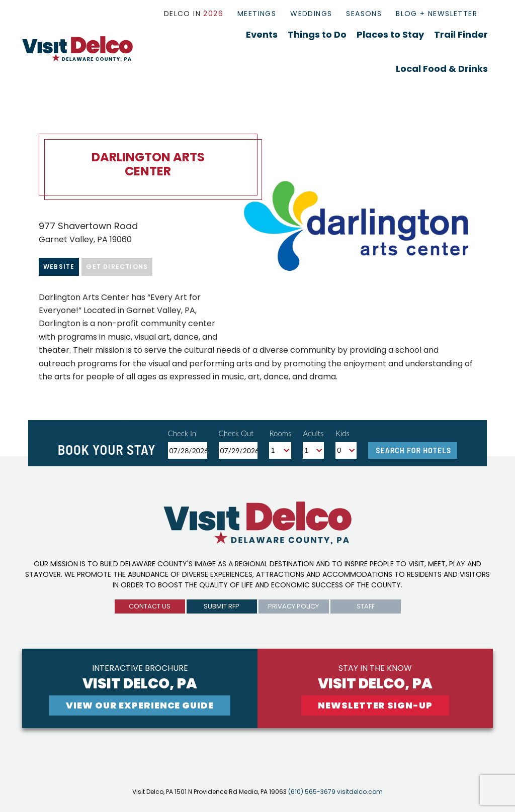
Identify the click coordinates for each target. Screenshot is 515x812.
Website (59, 267)
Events (262, 34)
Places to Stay (390, 34)
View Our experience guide (140, 705)
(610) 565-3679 (312, 792)
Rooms (280, 433)
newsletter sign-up (375, 705)
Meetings (257, 14)
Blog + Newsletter (437, 14)
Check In (182, 433)
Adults (313, 433)
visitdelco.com (360, 792)
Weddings (311, 14)
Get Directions (117, 267)
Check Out (236, 433)
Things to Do (317, 34)
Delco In (194, 14)
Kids (342, 433)
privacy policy (293, 606)
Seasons (364, 14)
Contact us (150, 606)
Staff (366, 606)
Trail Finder (461, 34)
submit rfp (222, 606)
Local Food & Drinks (442, 69)
